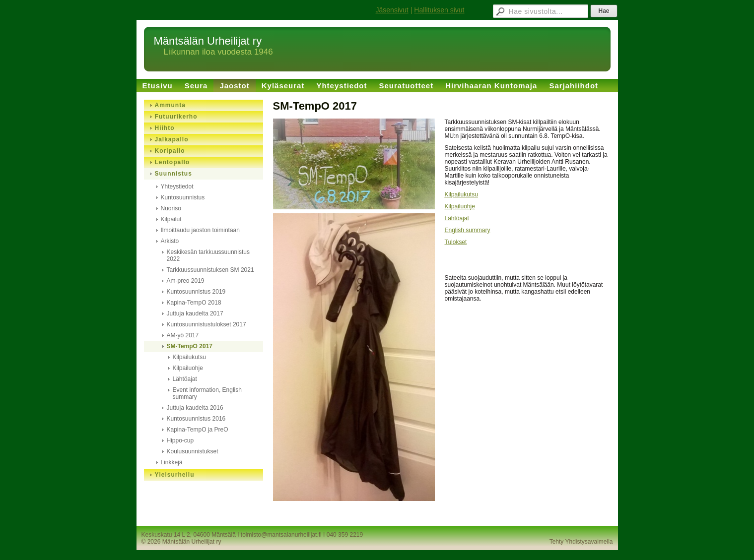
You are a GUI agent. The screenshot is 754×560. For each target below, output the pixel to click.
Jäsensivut (392, 10)
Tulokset (456, 242)
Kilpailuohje (460, 206)
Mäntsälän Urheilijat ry (208, 41)
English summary (468, 230)
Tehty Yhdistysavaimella (581, 542)
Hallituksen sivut (439, 10)
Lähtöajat (457, 218)
